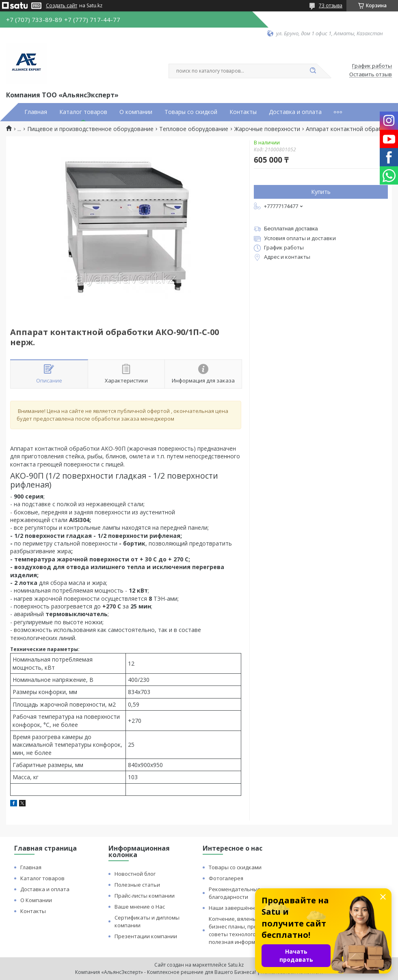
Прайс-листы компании (145, 896)
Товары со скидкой (191, 112)
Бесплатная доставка (291, 229)
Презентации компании (146, 936)
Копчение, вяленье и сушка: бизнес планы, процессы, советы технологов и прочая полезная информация (246, 930)
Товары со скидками (235, 867)
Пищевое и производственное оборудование (90, 129)
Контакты (243, 112)
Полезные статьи (137, 885)
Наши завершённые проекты (247, 908)
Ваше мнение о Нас (140, 907)
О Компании (36, 900)
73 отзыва (331, 5)
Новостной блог (135, 874)
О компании (136, 112)
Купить (321, 192)
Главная (36, 112)
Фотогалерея (226, 878)
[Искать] (313, 71)
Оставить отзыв (371, 75)
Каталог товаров (83, 112)
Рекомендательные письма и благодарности (247, 893)
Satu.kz (236, 965)
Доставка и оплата (295, 112)
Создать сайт (62, 6)
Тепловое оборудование (194, 129)
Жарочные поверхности (267, 129)
